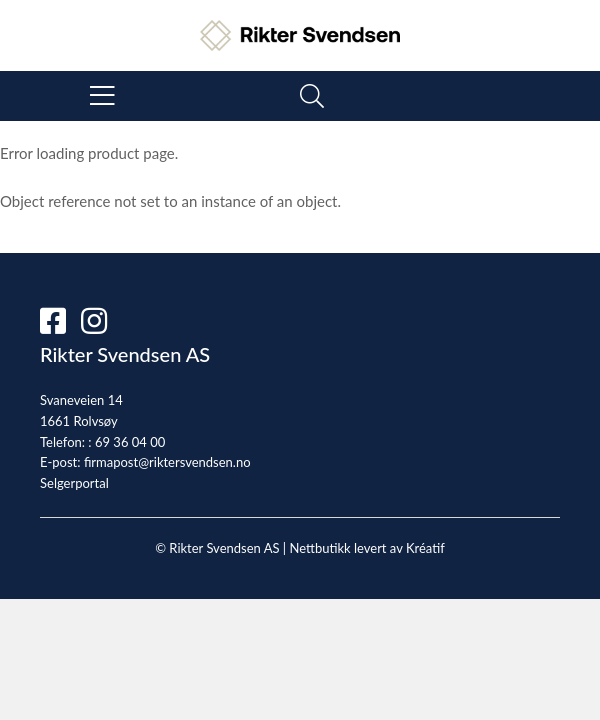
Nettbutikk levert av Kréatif (366, 548)
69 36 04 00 (130, 442)
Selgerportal (74, 483)
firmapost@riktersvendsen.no (167, 462)
